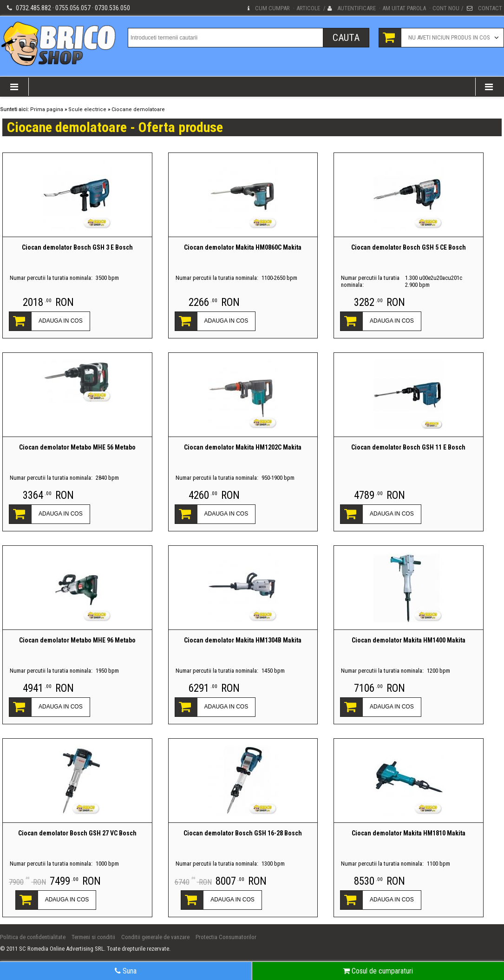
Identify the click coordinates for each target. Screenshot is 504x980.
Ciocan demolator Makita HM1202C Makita (243, 447)
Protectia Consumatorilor (226, 937)
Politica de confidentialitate (33, 937)
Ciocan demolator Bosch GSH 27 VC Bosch (77, 833)
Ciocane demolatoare (138, 109)
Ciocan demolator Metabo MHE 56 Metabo (77, 447)
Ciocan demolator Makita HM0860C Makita (243, 247)
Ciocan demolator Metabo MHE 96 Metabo (77, 640)
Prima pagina (47, 109)
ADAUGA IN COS (61, 321)
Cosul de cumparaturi (378, 971)
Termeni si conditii (93, 937)
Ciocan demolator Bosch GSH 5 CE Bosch (409, 247)
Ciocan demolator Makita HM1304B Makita (243, 640)
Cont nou (446, 8)
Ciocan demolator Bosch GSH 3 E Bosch (77, 247)
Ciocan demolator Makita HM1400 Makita (409, 640)
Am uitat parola (404, 8)
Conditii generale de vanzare (155, 937)
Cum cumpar (272, 8)
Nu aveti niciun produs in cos (449, 37)
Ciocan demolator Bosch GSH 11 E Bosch (408, 447)
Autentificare (357, 8)
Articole (308, 8)
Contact (490, 8)
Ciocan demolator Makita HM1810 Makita (409, 833)
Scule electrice (87, 109)
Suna (126, 971)
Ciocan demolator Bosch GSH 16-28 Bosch (243, 833)
